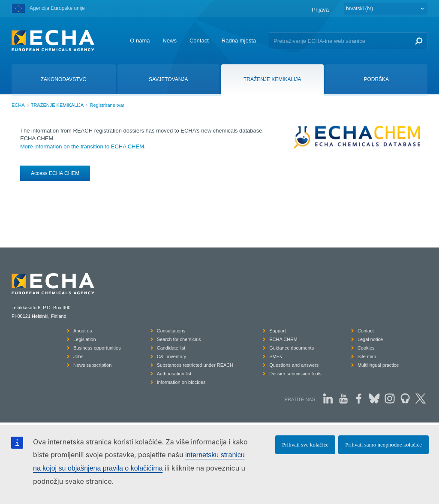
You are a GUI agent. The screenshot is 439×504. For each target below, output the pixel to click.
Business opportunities (97, 348)
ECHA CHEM (283, 339)
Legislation (85, 339)
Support (278, 331)
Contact (199, 41)
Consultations (171, 331)
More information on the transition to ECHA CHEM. (83, 146)
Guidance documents (292, 348)
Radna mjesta (239, 41)
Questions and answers (294, 365)
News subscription (92, 365)
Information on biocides (181, 382)
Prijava (320, 10)
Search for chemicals (179, 339)
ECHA (18, 105)
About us (83, 331)
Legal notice (370, 339)
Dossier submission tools (295, 374)
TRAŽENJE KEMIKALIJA (57, 105)
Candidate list (171, 348)
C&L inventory (172, 356)
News (170, 41)
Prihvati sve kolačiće (305, 445)
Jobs (78, 356)
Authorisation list (174, 374)
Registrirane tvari (107, 105)
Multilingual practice (378, 365)
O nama (140, 41)
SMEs (275, 356)
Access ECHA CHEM (55, 173)
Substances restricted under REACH (195, 365)
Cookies (366, 348)
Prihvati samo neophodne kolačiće (383, 445)
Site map (367, 356)
